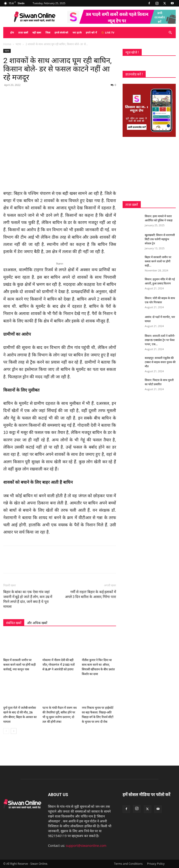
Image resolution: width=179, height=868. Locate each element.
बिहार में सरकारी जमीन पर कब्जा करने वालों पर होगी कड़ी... (158, 261)
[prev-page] (6, 731)
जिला (48, 32)
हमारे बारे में (91, 32)
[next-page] (14, 731)
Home (7, 44)
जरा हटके (77, 32)
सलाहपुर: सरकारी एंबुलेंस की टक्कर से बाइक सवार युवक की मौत (160, 362)
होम (12, 32)
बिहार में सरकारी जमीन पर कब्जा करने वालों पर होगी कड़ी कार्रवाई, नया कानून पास (19, 665)
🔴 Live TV (108, 32)
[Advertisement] (149, 169)
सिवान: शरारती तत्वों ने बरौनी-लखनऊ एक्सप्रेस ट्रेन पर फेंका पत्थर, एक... (160, 340)
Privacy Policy (156, 864)
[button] (170, 33)
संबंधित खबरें (14, 623)
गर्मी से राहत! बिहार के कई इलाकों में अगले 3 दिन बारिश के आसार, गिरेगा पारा (91, 594)
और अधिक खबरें (37, 623)
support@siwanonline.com (86, 846)
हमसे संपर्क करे (62, 32)
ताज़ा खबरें (23, 32)
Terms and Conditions (128, 864)
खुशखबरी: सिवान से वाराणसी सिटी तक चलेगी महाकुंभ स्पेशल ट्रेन (160, 239)
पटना (18, 44)
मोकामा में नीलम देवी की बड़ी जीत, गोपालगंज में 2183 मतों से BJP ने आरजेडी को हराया (58, 665)
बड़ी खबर (37, 32)
